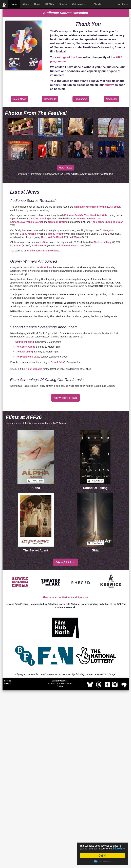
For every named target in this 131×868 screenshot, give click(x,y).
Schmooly (106, 174)
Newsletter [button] (111, 99)
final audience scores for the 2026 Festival (98, 207)
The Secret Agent (25, 347)
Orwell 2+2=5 (58, 362)
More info (119, 849)
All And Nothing (40, 219)
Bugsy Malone (28, 234)
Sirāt (46, 242)
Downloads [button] (50, 99)
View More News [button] (65, 398)
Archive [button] (123, 4)
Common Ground (58, 222)
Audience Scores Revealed (65, 13)
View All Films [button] (65, 562)
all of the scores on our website (41, 251)
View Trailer (36, 481)
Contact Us (57, 681)
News (37, 4)
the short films (44, 267)
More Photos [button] (65, 168)
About (26, 4)
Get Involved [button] (80, 4)
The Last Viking (102, 242)
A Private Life (39, 246)
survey (109, 85)
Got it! (102, 856)
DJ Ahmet (16, 246)
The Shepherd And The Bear (107, 222)
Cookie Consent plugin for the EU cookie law (102, 861)
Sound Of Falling (95, 488)
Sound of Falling (25, 342)
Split (76, 174)
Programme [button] (81, 99)
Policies (8, 681)
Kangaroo (109, 230)
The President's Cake (72, 246)
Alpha (36, 488)
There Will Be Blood (52, 237)
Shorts (97, 4)
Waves (77, 237)
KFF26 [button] (50, 4)
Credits (7, 684)
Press (66, 681)
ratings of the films (70, 57)
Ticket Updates (34, 369)
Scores (63, 4)
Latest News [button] (19, 99)
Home (14, 4)
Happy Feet (54, 234)
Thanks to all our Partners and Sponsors (66, 597)
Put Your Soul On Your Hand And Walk (86, 215)
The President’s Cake (27, 357)
